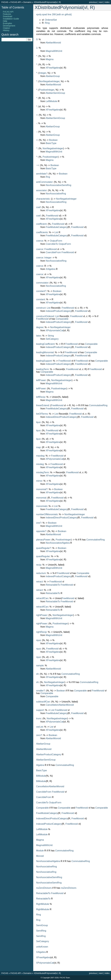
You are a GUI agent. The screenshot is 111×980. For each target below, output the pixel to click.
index (107, 2)
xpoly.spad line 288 (46, 14)
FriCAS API (16, 2)
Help (5, 21)
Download (8, 16)
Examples (7, 23)
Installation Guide (11, 19)
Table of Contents (13, 7)
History (6, 30)
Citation (6, 28)
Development (9, 26)
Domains (27, 2)
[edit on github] (64, 14)
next (101, 2)
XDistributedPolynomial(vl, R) (47, 2)
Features (7, 14)
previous (93, 2)
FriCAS (5, 2)
